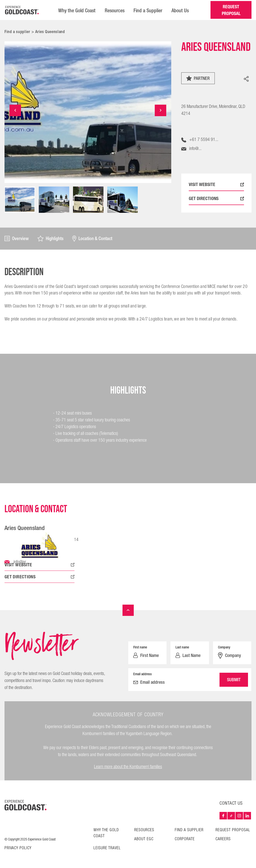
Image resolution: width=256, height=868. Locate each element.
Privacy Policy (18, 848)
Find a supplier (17, 31)
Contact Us (231, 803)
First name (140, 647)
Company (224, 647)
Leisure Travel (107, 848)
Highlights (50, 238)
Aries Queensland (50, 31)
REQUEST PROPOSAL (231, 10)
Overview (17, 238)
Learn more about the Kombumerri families (128, 766)
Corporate (185, 839)
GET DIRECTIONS (216, 198)
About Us (180, 10)
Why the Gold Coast (76, 10)
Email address (142, 674)
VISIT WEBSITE (216, 184)
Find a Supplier (148, 10)
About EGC (144, 839)
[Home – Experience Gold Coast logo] (25, 805)
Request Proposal (233, 830)
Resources (114, 10)
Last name (182, 647)
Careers (223, 839)
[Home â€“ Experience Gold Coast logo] (22, 10)
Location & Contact (92, 238)
